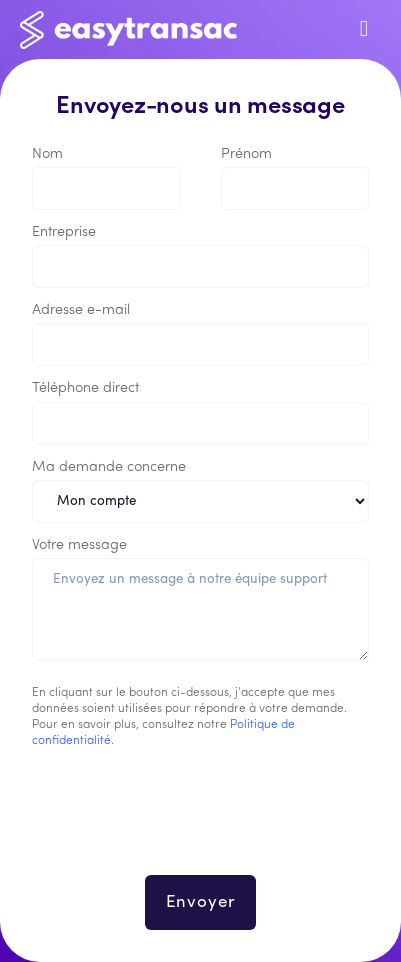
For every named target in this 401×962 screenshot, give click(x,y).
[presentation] (201, 824)
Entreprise (64, 232)
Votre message (79, 545)
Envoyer (201, 902)
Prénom (246, 154)
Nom (47, 154)
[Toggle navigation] (364, 29)
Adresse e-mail (81, 310)
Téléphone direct (85, 388)
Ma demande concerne (109, 467)
